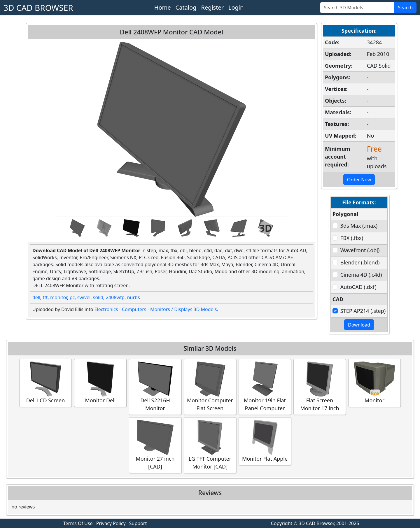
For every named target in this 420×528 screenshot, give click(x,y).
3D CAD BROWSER (38, 8)
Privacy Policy (111, 523)
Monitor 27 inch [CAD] (155, 445)
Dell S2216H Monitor (155, 387)
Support (138, 523)
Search (405, 8)
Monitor (374, 383)
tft (45, 297)
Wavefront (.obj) (360, 250)
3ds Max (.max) (359, 226)
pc (72, 297)
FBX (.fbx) (352, 238)
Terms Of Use (78, 523)
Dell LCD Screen (45, 383)
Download (359, 325)
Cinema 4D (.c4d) (361, 275)
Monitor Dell (100, 383)
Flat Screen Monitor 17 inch (320, 387)
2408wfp (115, 297)
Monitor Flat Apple (265, 441)
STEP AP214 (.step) (363, 311)
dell (36, 297)
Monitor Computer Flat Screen (210, 387)
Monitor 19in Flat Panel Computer (265, 387)
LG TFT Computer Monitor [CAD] (210, 445)
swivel (84, 297)
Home (163, 7)
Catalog (186, 7)
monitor (59, 297)
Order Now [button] (359, 180)
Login (236, 7)
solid (98, 297)
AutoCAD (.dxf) (358, 287)
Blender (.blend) (360, 262)
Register (212, 7)
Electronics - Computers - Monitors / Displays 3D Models (156, 309)
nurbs (134, 297)
